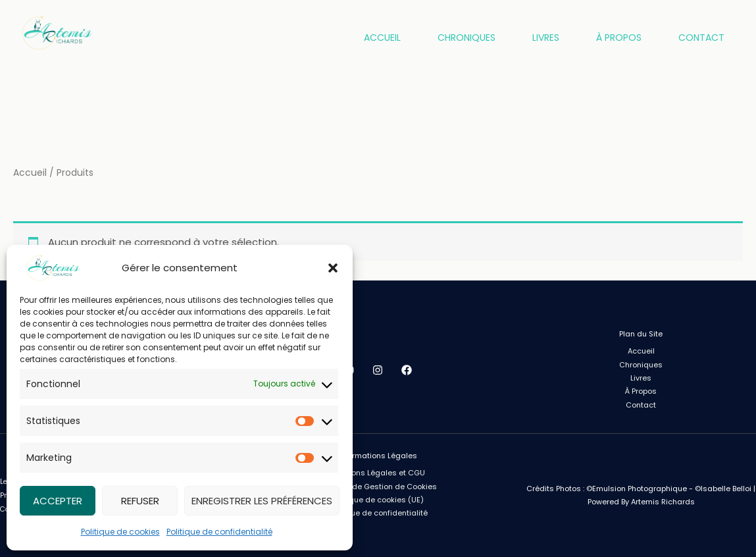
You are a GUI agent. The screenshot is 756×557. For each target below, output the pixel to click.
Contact (701, 38)
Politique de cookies (120, 532)
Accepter (58, 501)
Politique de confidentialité (219, 532)
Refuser (140, 501)
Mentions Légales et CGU (378, 473)
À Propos (619, 38)
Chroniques (466, 38)
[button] (333, 268)
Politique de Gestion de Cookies (378, 487)
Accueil (382, 38)
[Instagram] (378, 370)
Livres (546, 38)
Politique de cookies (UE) (378, 500)
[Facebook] (407, 370)
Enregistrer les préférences (262, 501)
